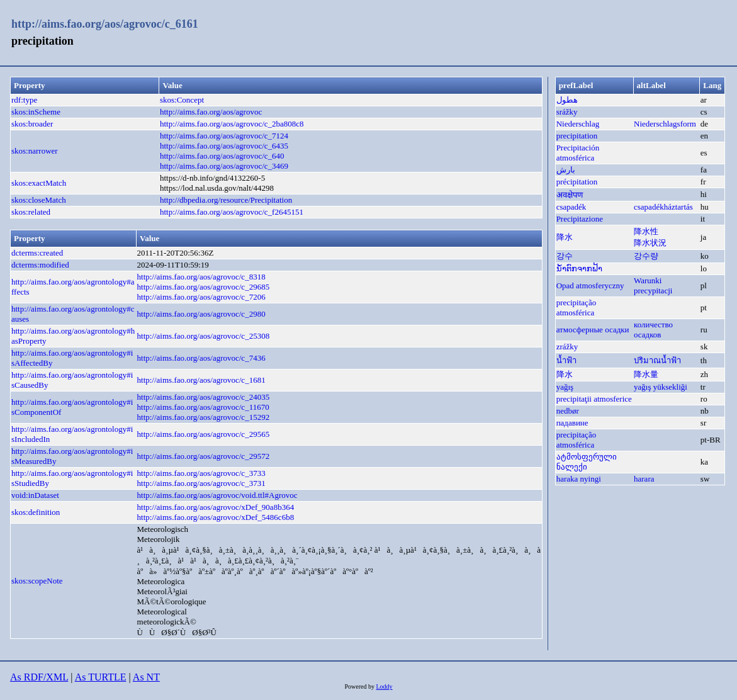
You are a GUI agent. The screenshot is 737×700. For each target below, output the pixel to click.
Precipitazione (580, 219)
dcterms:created (37, 253)
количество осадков (653, 330)
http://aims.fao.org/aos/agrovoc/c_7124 (224, 136)
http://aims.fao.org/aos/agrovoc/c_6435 (224, 146)
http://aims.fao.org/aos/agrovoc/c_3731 (201, 483)
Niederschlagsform (665, 124)
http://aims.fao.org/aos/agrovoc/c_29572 (204, 456)
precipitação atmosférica (577, 308)
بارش (566, 170)
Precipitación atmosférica (578, 153)
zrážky (567, 347)
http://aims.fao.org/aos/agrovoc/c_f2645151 (232, 212)
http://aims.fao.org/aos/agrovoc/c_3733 (201, 473)
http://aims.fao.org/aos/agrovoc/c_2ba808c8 (232, 124)
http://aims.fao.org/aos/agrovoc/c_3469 (224, 166)
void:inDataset (35, 495)
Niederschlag (578, 124)
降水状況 (650, 243)
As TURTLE (101, 677)
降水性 (646, 231)
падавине (572, 423)
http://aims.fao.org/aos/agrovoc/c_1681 (201, 380)
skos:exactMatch (39, 183)
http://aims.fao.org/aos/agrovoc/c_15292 (204, 417)
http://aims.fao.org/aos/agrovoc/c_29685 (204, 287)
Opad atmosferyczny (590, 285)
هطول (567, 100)
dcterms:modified (40, 265)
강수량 (646, 256)
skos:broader (32, 124)
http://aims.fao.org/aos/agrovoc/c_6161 (105, 24)
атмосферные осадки (593, 330)
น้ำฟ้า (566, 360)
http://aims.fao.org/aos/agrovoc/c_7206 (201, 297)
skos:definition (36, 512)
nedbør (568, 411)
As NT (146, 677)
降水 (565, 237)
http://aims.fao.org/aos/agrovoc (211, 112)
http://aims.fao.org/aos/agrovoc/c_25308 (204, 336)
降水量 (646, 374)
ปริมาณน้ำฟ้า (657, 360)
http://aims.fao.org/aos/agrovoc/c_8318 (201, 277)
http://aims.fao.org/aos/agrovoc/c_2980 (201, 314)
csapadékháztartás (663, 207)
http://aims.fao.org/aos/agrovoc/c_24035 (204, 397)
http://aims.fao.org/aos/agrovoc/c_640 (222, 156)
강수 (565, 256)
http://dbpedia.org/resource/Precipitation (226, 200)
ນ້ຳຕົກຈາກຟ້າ (579, 268)
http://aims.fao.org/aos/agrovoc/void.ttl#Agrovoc (217, 495)
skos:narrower (35, 151)
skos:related (31, 212)
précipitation (577, 182)
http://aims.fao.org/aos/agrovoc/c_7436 (201, 358)
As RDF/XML (39, 677)
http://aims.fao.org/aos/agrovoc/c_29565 (204, 434)
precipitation (577, 136)
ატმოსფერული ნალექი (587, 462)
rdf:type (24, 100)
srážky (567, 112)
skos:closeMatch (39, 200)
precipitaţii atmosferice (594, 399)
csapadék (571, 207)
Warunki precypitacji (653, 285)
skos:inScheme (36, 112)
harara (644, 479)
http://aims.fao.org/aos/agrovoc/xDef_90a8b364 (216, 507)
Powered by (360, 686)
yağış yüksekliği (661, 387)
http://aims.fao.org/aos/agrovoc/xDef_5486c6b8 (216, 517)
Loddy (384, 686)
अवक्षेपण (570, 195)
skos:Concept (182, 100)
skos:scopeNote (37, 581)
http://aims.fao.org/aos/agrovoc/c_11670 (203, 407)
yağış (565, 387)
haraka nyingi (579, 479)
